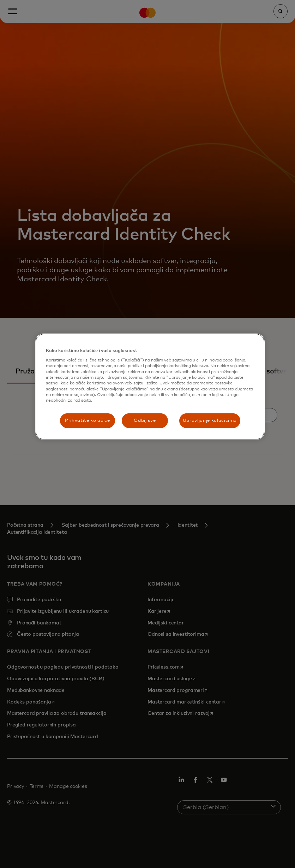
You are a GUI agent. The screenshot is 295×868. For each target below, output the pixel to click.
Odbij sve (145, 421)
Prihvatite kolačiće (87, 421)
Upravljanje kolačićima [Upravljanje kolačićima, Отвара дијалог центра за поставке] (210, 421)
